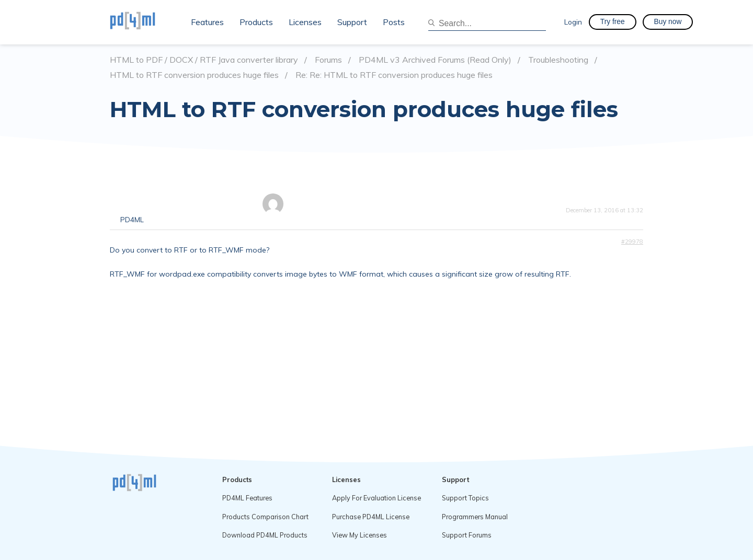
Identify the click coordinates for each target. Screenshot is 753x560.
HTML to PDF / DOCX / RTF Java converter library (204, 60)
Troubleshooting (558, 60)
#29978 (632, 242)
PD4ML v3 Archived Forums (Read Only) (435, 60)
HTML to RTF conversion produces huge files (194, 75)
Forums (328, 60)
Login (573, 22)
